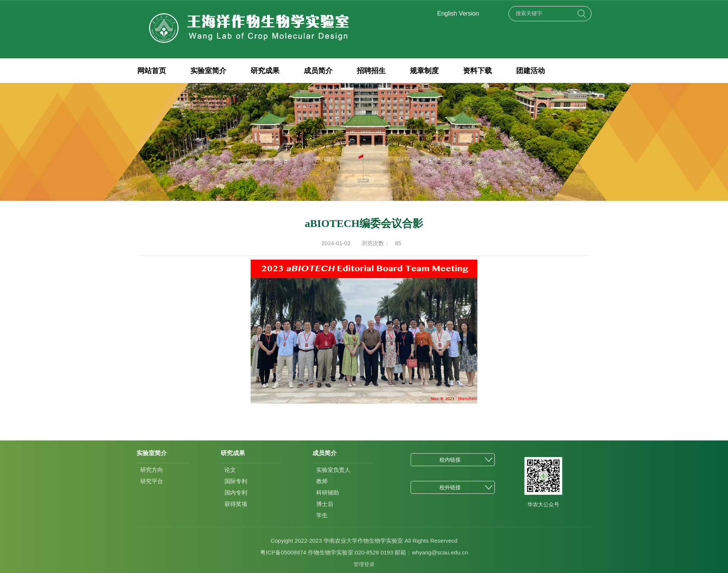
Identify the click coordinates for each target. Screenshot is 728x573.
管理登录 (364, 564)
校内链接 (450, 460)
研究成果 (263, 71)
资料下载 (472, 71)
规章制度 (420, 71)
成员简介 (315, 71)
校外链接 (450, 487)
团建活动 (525, 71)
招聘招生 (368, 71)
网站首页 (151, 71)
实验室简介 (207, 71)
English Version (458, 13)
